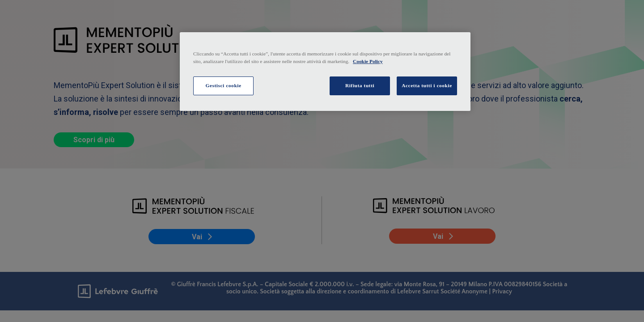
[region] (325, 72)
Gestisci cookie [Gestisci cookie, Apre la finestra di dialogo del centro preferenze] (223, 85)
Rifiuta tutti (360, 85)
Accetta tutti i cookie (427, 85)
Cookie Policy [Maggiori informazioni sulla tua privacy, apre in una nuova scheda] (368, 61)
